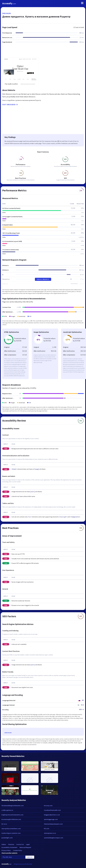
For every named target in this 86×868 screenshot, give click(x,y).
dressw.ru (7, 13)
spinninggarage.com (51, 819)
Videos (4, 844)
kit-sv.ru (4, 824)
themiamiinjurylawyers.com (53, 824)
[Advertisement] (43, 51)
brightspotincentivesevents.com (12, 815)
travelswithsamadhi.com (52, 810)
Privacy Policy (6, 850)
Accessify (9, 4)
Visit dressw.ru (10, 105)
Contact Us (20, 844)
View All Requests (43, 279)
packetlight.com (7, 838)
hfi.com (47, 829)
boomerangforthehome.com (11, 819)
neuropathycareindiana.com (11, 829)
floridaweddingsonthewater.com (13, 806)
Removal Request (25, 847)
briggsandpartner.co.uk (52, 815)
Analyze (30, 857)
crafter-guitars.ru (7, 810)
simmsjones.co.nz (50, 833)
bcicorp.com (48, 806)
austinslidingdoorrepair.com (54, 838)
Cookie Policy (17, 850)
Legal (28, 844)
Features (11, 844)
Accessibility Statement (9, 847)
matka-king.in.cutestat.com (11, 833)
